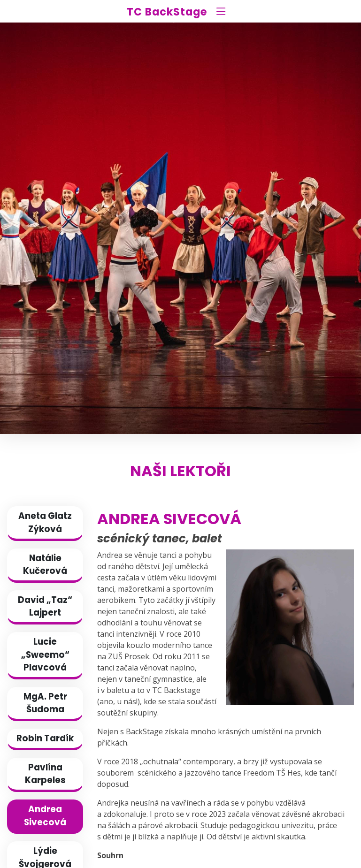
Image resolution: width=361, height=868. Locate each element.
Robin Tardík (45, 738)
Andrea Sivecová (45, 816)
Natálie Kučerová (45, 565)
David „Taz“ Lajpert (45, 606)
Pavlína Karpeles (45, 774)
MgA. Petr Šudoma (45, 703)
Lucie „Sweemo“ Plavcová (45, 655)
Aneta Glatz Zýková (45, 522)
